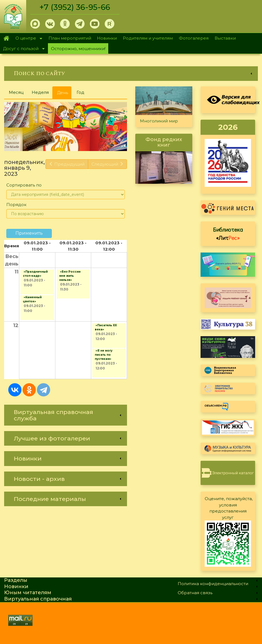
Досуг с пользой (22, 49)
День (64, 94)
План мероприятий (70, 38)
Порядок (16, 205)
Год (80, 92)
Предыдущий (67, 164)
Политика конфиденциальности (213, 584)
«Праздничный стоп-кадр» (35, 274)
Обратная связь (195, 593)
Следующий (107, 164)
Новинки (107, 38)
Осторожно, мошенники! (78, 49)
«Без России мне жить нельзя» (70, 276)
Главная (6, 38)
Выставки (225, 38)
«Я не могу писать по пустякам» (104, 355)
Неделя (40, 92)
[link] (131, 74)
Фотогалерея (194, 38)
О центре (27, 39)
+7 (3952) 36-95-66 (75, 7)
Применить (29, 233)
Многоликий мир (159, 121)
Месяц (16, 92)
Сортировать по (24, 185)
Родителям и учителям (148, 38)
